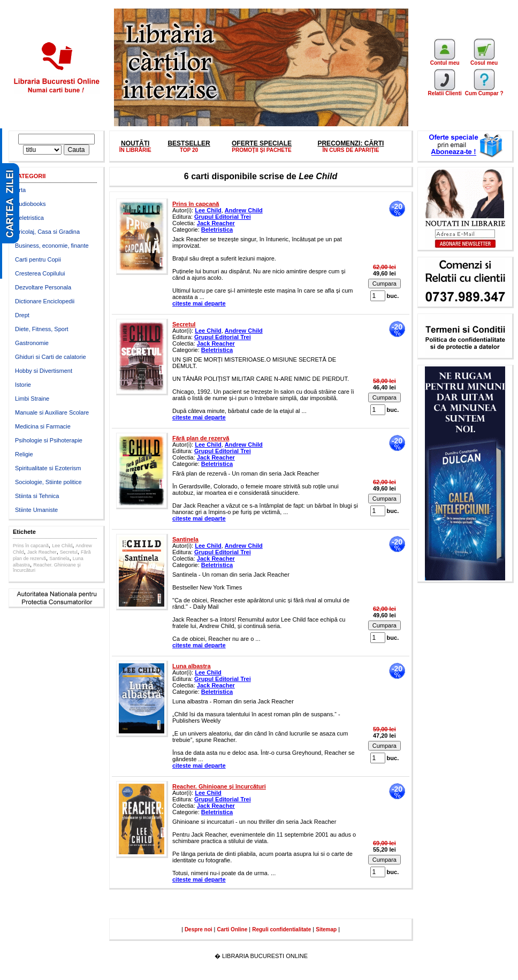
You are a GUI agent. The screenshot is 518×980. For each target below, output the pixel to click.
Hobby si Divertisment (44, 371)
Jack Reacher (42, 552)
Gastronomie (32, 343)
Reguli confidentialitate (281, 929)
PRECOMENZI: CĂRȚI (351, 143)
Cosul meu (484, 60)
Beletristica (29, 218)
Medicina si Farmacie (43, 426)
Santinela (59, 558)
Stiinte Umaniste (36, 510)
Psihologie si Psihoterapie (49, 440)
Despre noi (199, 929)
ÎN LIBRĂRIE (135, 150)
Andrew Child (244, 210)
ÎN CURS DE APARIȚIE (351, 150)
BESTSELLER (189, 143)
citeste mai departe (199, 303)
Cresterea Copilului (40, 273)
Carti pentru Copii (38, 259)
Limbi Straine (32, 399)
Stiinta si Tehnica (37, 496)
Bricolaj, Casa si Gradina (47, 232)
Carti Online (233, 929)
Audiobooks (31, 204)
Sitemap (326, 929)
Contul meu (445, 60)
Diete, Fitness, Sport (42, 329)
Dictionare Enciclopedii (45, 301)
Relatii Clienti (444, 91)
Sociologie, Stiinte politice (48, 482)
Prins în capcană (31, 546)
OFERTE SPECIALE (262, 143)
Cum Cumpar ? (484, 91)
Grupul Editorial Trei (223, 217)
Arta (20, 190)
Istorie (23, 385)
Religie (24, 454)
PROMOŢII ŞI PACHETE (262, 150)
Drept (22, 315)
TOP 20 (189, 150)
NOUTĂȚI (135, 143)
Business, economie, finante (52, 246)
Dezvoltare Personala (43, 287)
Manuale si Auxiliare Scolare (52, 412)
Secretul (69, 552)
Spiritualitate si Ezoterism (48, 468)
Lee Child (62, 546)
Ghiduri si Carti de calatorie (51, 357)
